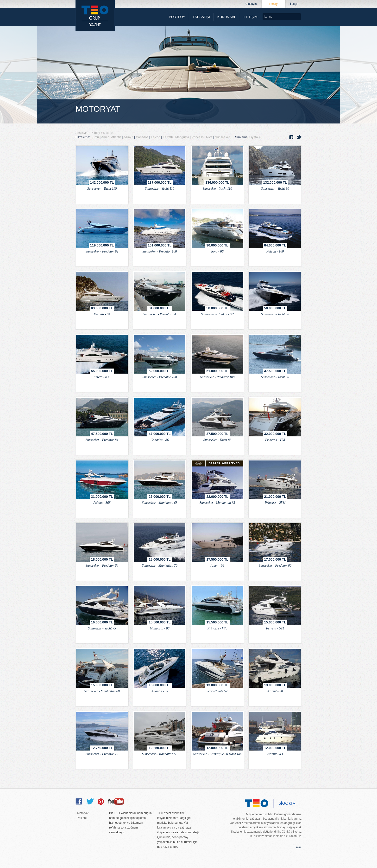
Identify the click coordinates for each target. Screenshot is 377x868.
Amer (105, 137)
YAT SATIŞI (201, 17)
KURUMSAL (227, 17)
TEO (95, 16)
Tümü (95, 137)
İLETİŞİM (251, 17)
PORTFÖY (177, 17)
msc (299, 847)
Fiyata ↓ (255, 137)
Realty (273, 4)
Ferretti (168, 137)
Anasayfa (82, 133)
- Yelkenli (81, 818)
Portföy (95, 133)
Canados (143, 137)
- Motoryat (82, 813)
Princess (198, 137)
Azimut (129, 137)
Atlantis (117, 137)
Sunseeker (223, 137)
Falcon (156, 137)
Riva (210, 137)
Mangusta (183, 137)
